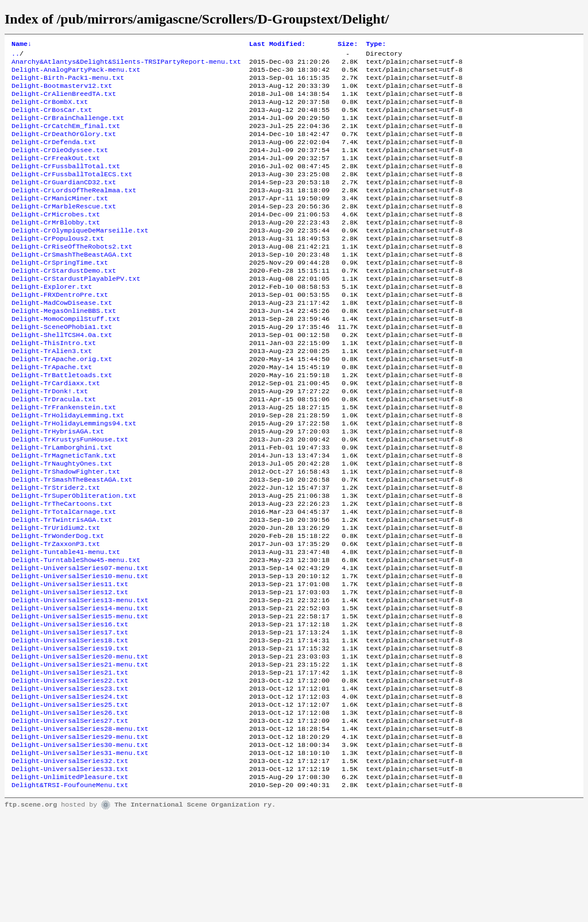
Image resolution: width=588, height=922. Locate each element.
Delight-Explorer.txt (52, 322)
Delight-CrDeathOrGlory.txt (64, 148)
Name (22, 45)
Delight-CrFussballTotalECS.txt (72, 193)
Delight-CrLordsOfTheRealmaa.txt (74, 212)
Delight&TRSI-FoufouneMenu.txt (70, 892)
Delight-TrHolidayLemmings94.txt (74, 478)
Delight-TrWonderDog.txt (58, 607)
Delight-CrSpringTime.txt (60, 295)
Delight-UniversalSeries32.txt (70, 864)
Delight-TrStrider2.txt (56, 552)
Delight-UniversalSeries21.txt (70, 763)
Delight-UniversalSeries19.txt (70, 735)
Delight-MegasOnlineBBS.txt (64, 350)
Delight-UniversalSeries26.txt (70, 809)
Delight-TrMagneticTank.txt (64, 515)
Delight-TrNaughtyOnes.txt (62, 524)
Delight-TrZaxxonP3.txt (56, 616)
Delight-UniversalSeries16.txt (70, 708)
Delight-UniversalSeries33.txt (70, 873)
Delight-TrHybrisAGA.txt (58, 487)
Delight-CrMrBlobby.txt (56, 249)
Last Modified (277, 45)
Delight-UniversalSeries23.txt (70, 781)
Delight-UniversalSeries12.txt (70, 671)
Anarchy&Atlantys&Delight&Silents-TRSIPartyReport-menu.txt (126, 65)
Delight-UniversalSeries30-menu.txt (80, 846)
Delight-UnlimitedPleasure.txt (70, 882)
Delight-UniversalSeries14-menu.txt (80, 689)
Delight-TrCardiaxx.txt (56, 432)
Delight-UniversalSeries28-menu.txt (80, 827)
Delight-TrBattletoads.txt (62, 423)
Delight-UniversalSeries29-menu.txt (80, 836)
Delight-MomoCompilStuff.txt (66, 359)
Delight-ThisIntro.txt (54, 386)
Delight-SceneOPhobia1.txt (62, 368)
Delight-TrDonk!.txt (50, 441)
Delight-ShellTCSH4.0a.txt (62, 377)
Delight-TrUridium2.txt (56, 598)
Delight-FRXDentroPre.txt (60, 331)
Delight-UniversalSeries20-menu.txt (80, 745)
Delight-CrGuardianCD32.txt (64, 203)
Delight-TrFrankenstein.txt (64, 460)
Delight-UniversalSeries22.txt (70, 772)
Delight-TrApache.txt (52, 414)
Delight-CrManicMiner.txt (60, 221)
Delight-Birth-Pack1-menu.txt (68, 83)
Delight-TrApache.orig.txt (62, 405)
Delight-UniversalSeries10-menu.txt (80, 653)
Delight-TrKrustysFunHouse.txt (70, 497)
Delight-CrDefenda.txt (54, 157)
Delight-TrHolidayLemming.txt (68, 469)
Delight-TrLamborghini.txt (62, 506)
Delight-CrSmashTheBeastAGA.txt (72, 285)
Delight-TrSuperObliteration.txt (74, 561)
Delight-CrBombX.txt (50, 111)
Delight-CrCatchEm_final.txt (66, 138)
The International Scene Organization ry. (195, 912)
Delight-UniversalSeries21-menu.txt (80, 754)
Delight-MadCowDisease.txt (62, 340)
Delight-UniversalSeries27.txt (70, 818)
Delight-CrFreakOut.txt (56, 175)
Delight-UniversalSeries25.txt (70, 800)
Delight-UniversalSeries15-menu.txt (80, 699)
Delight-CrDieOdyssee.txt (60, 166)
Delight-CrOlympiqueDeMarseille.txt (80, 258)
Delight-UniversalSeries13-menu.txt (80, 680)
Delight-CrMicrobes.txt (56, 239)
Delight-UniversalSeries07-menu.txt (80, 644)
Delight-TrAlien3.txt (52, 396)
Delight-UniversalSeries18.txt (70, 726)
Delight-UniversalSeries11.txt (70, 662)
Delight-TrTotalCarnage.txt (64, 579)
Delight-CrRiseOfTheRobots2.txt (72, 276)
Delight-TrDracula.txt (54, 451)
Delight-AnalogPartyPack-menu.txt (76, 74)
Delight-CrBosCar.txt (52, 120)
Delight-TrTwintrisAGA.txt (62, 588)
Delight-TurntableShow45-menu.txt (76, 634)
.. (16, 56)
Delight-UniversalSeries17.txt (70, 717)
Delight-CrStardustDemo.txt (64, 304)
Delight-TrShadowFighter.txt (66, 533)
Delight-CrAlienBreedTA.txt (64, 102)
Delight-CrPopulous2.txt (58, 267)
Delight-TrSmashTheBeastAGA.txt (72, 543)
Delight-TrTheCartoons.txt (62, 570)
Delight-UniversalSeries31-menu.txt (80, 855)
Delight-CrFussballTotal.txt (66, 184)
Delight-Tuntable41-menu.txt (66, 625)
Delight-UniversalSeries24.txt (70, 791)
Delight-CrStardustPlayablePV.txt (76, 313)
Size (348, 45)
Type (376, 45)
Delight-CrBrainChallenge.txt (68, 129)
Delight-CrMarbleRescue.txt (64, 230)
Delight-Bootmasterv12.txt (62, 92)
